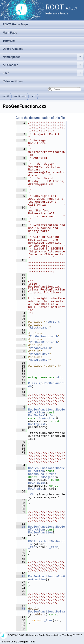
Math (42, 541)
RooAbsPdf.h (40, 354)
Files (43, 73)
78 (21, 609)
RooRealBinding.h (44, 342)
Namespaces (43, 57)
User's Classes (13, 49)
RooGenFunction (47, 385)
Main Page (10, 33)
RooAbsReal (37, 415)
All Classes (43, 65)
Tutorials (9, 41)
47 (21, 410)
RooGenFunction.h (44, 336)
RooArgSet (36, 489)
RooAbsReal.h (41, 348)
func (53, 415)
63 (21, 527)
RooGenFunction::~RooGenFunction (47, 578)
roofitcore (20, 96)
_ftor (33, 494)
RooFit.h (53, 322)
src (33, 96)
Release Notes (13, 81)
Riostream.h (40, 328)
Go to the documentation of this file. (41, 118)
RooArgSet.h (40, 360)
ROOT (32, 541)
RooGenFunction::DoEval (47, 613)
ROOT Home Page (15, 24)
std (59, 377)
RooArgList (47, 418)
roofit (6, 96)
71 (21, 576)
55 (21, 468)
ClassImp (35, 383)
